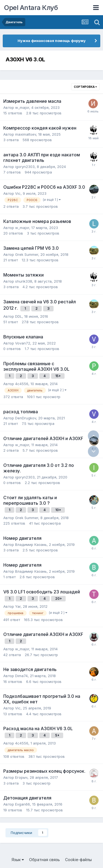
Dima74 (21, 676)
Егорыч (21, 777)
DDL (19, 316)
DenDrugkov (26, 418)
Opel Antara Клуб (31, 8)
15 (58, 376)
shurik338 (24, 281)
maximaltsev (26, 134)
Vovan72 (23, 343)
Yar (18, 606)
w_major (22, 107)
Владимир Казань (31, 545)
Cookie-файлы (78, 860)
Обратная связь (44, 860)
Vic (18, 193)
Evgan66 (23, 804)
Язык (18, 860)
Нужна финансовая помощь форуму (52, 41)
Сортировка (85, 87)
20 (58, 599)
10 (58, 510)
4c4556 (22, 384)
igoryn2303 (25, 167)
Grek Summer (27, 254)
